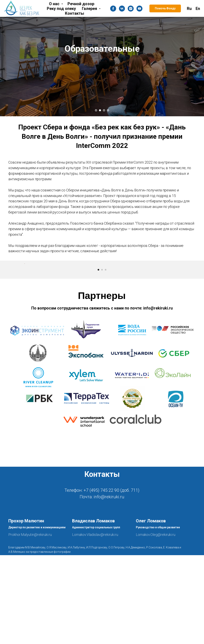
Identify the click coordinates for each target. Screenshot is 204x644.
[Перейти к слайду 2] (100, 110)
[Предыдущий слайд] (24, 308)
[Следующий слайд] (180, 308)
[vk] (122, 9)
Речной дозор (81, 4)
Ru (189, 9)
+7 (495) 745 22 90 (101, 579)
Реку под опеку (61, 9)
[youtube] (139, 9)
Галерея (90, 9)
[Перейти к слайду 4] (108, 110)
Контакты (75, 13)
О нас (55, 4)
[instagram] (131, 9)
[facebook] (113, 9)
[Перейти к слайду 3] (104, 110)
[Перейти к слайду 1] (96, 110)
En (198, 9)
